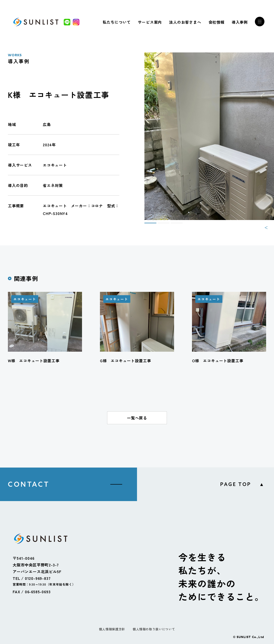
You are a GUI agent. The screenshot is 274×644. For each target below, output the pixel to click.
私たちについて (117, 22)
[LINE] (67, 22)
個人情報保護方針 (112, 629)
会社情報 (216, 22)
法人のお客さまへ (185, 22)
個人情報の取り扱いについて (154, 629)
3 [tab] (173, 225)
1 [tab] (147, 225)
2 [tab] (160, 225)
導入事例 (240, 22)
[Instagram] (76, 22)
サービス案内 (150, 22)
